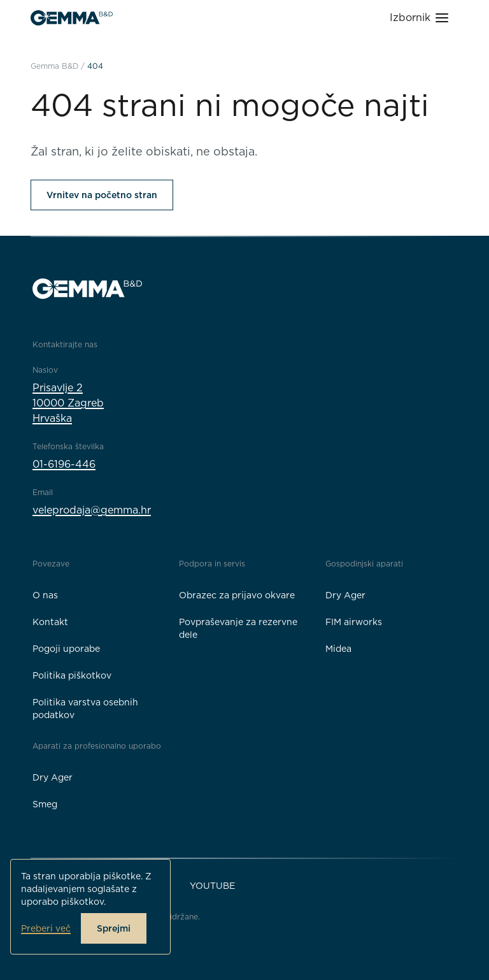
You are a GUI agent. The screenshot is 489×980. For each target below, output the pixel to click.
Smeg (45, 804)
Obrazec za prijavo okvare (237, 595)
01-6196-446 (64, 464)
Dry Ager (345, 595)
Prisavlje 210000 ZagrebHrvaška (68, 403)
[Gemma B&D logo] (72, 18)
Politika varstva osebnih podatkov (85, 709)
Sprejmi (114, 928)
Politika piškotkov (72, 675)
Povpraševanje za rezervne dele (238, 628)
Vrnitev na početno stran (102, 195)
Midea (338, 649)
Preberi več (46, 928)
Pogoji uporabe (66, 649)
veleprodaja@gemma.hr (92, 510)
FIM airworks (354, 622)
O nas (45, 595)
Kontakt (50, 622)
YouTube (212, 886)
